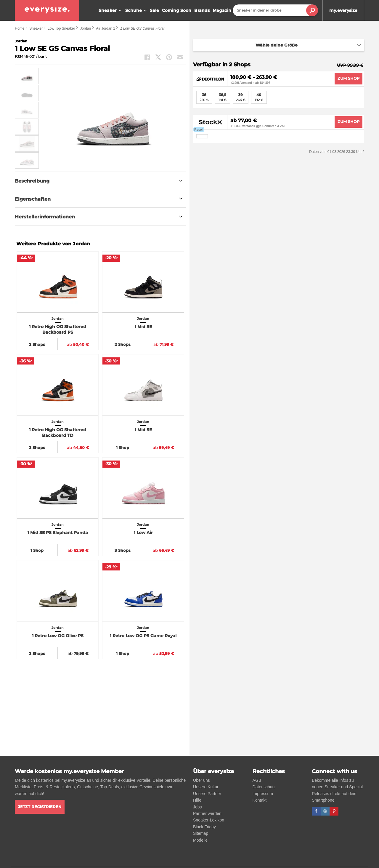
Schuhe (137, 11)
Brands (202, 10)
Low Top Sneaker (61, 28)
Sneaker (111, 11)
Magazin (222, 10)
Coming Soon (177, 10)
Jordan (85, 28)
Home (20, 28)
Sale (154, 10)
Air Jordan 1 (106, 28)
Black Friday (204, 827)
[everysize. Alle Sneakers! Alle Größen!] (47, 10)
